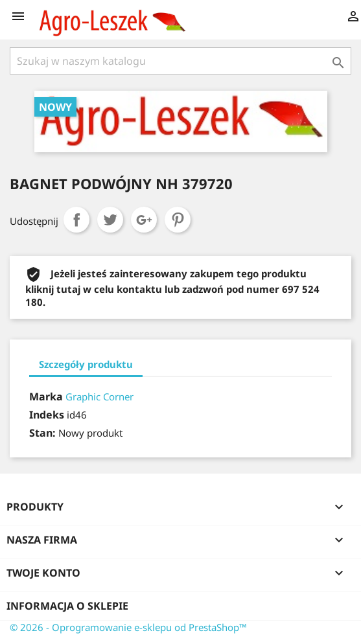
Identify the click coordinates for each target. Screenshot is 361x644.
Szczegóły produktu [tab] (86, 364)
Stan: (42, 433)
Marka (46, 397)
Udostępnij (76, 220)
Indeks (47, 415)
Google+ (144, 220)
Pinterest (178, 220)
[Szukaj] (180, 61)
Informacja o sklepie (67, 606)
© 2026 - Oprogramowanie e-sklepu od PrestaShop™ (128, 627)
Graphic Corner (99, 397)
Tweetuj (110, 220)
